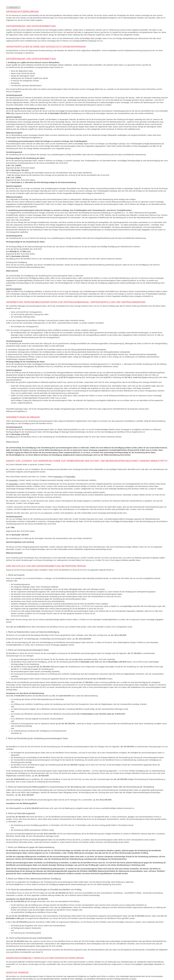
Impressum (13, 8)
